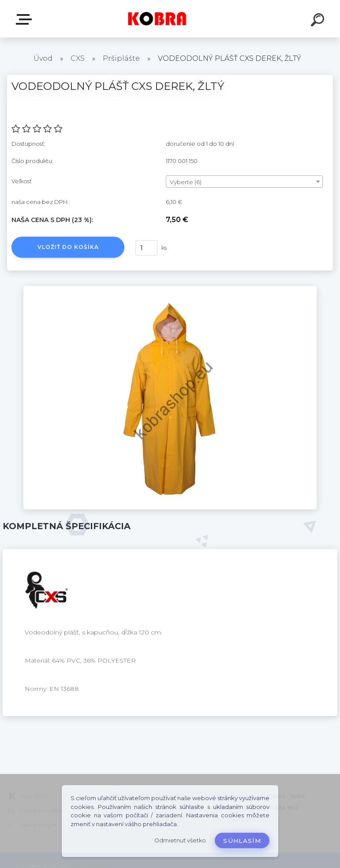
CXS (78, 58)
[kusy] (148, 248)
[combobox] (244, 182)
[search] (319, 21)
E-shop (26, 19)
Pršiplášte (122, 58)
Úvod (43, 58)
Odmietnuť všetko (180, 840)
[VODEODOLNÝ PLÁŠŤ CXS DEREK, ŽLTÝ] (170, 289)
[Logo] (157, 19)
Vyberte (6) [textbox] (186, 182)
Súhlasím (242, 841)
